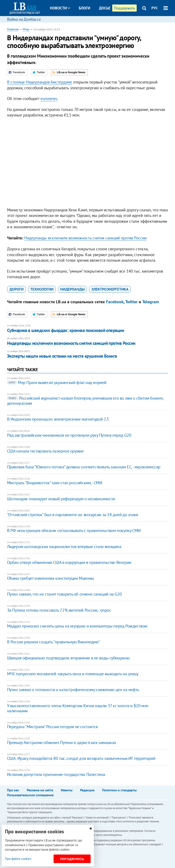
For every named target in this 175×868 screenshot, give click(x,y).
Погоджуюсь (72, 859)
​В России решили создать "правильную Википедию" (53, 642)
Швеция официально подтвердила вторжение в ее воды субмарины (68, 658)
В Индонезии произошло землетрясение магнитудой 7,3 (58, 419)
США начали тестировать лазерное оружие (45, 451)
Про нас (13, 790)
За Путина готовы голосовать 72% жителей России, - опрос (59, 610)
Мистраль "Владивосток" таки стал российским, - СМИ (55, 483)
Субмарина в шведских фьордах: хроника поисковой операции (66, 330)
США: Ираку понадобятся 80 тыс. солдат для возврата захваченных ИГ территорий (81, 758)
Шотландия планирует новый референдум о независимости (61, 499)
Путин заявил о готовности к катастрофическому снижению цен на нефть (73, 690)
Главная (13, 29)
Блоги (85, 8)
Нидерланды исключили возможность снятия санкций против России (85, 238)
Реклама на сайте (40, 790)
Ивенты (67, 790)
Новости (60, 8)
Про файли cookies (18, 859)
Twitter (132, 302)
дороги (16, 289)
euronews (49, 99)
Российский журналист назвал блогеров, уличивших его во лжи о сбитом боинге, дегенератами (85, 401)
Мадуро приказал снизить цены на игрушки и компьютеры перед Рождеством (77, 626)
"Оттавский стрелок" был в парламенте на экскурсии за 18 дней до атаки (73, 515)
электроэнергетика (110, 289)
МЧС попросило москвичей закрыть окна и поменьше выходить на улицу (73, 674)
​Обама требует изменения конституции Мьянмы (50, 578)
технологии (42, 289)
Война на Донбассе (24, 19)
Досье (105, 8)
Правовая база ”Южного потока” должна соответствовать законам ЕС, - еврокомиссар (84, 467)
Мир (26, 29)
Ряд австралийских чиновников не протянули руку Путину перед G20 (69, 435)
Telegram (151, 302)
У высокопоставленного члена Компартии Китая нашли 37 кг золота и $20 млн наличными (78, 708)
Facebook (115, 302)
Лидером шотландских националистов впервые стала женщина (64, 547)
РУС (155, 8)
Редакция (87, 790)
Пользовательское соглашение (30, 795)
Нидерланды (72, 289)
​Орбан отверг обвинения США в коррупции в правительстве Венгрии (69, 562)
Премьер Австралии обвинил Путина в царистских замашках (62, 743)
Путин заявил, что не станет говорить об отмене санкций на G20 (64, 594)
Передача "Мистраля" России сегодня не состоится (52, 727)
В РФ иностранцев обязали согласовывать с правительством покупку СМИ (74, 530)
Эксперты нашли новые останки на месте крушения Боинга (62, 356)
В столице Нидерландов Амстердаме (40, 82)
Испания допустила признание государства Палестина (56, 774)
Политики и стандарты (119, 790)
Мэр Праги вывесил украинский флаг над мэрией (57, 382)
